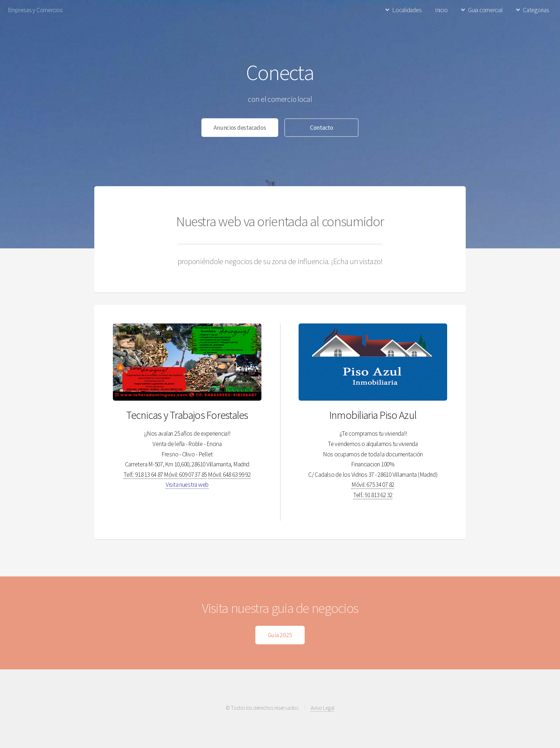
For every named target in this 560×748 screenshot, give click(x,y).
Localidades (407, 10)
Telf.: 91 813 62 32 (373, 495)
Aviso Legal (322, 708)
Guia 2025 (280, 635)
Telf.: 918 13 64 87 (143, 475)
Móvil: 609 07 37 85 (185, 475)
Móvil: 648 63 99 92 (229, 475)
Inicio (441, 10)
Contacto (322, 128)
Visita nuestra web (187, 485)
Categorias (536, 10)
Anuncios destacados (240, 128)
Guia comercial (485, 10)
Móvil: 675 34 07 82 (373, 485)
